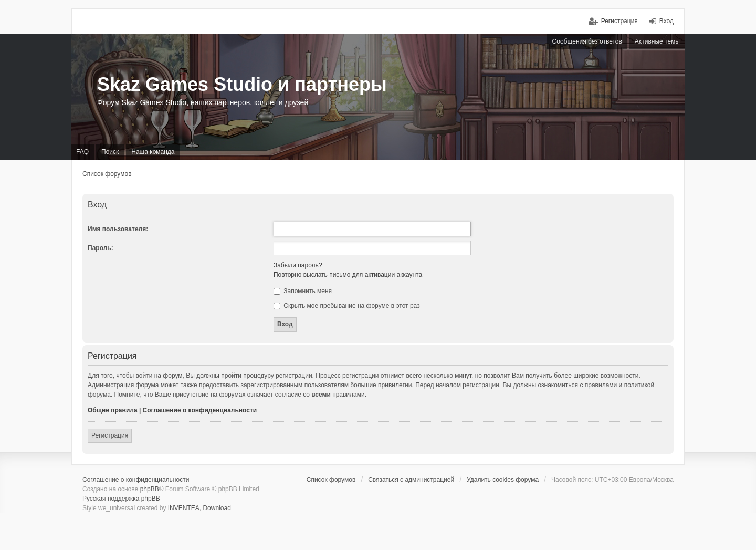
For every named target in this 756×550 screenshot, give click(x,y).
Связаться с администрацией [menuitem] (411, 480)
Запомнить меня (303, 291)
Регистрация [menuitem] (619, 21)
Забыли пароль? (298, 265)
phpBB (150, 489)
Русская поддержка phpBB (121, 499)
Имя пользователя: (118, 229)
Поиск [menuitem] (110, 152)
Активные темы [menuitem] (657, 41)
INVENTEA (184, 508)
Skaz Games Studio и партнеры (242, 84)
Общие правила (113, 410)
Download (217, 508)
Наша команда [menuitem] (153, 152)
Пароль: (101, 248)
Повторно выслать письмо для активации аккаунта (348, 275)
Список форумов (107, 174)
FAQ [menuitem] (82, 152)
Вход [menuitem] (666, 21)
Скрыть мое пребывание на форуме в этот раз (347, 306)
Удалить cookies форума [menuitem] (503, 480)
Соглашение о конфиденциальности (200, 410)
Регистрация (110, 435)
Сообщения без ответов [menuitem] (587, 41)
